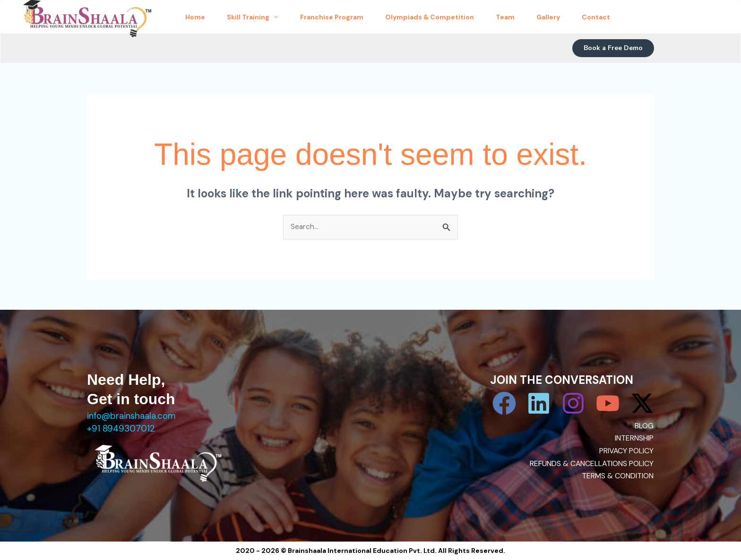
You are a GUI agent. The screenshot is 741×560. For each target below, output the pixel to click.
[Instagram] (573, 404)
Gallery (598, 17)
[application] (288, 17)
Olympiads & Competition (461, 17)
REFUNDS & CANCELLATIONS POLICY (591, 463)
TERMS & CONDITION (618, 476)
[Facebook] (504, 404)
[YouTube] (608, 404)
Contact (655, 17)
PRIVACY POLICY (626, 451)
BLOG (644, 426)
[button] (613, 48)
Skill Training (267, 17)
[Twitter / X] (642, 404)
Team (546, 17)
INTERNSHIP (634, 438)
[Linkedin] (539, 404)
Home (200, 17)
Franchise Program (354, 17)
